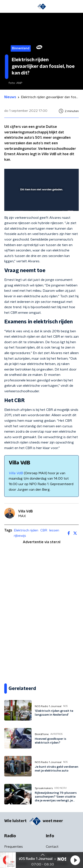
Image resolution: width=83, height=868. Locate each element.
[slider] (41, 203)
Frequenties (14, 847)
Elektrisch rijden (26, 530)
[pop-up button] (56, 175)
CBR (44, 530)
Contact (52, 847)
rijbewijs (20, 536)
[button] (75, 860)
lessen (54, 530)
